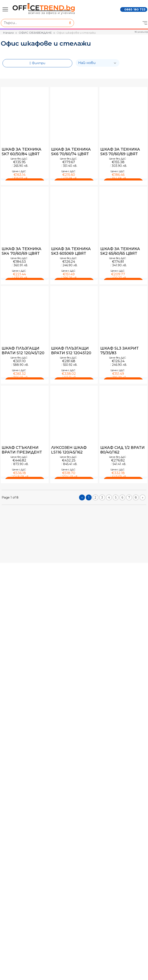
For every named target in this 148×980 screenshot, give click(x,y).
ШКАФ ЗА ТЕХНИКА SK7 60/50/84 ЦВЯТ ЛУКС (22, 152)
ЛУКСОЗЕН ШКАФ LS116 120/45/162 (69, 450)
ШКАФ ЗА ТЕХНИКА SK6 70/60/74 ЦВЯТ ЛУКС (71, 152)
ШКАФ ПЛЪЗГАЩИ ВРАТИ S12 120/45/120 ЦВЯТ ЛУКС (23, 351)
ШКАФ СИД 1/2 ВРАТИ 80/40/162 (122, 450)
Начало (9, 33)
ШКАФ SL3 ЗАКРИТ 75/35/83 (120, 351)
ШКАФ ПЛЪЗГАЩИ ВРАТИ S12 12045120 (71, 351)
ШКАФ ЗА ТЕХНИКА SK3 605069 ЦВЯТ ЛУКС (71, 251)
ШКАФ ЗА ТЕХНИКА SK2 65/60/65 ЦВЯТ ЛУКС (120, 251)
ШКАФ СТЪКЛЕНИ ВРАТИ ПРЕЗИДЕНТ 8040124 (22, 450)
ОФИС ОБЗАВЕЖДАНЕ (35, 33)
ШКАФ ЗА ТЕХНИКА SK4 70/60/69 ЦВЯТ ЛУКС (22, 251)
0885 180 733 (135, 9)
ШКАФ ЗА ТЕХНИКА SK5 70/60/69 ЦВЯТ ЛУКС (120, 152)
